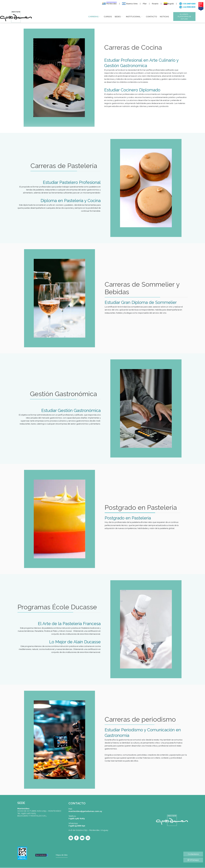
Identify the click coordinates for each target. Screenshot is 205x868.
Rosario (155, 4)
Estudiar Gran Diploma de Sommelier (141, 302)
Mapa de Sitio (62, 855)
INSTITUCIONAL (133, 17)
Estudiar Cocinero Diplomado (132, 90)
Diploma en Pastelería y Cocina (71, 201)
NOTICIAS (164, 17)
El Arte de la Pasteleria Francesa (69, 624)
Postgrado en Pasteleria (141, 507)
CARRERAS (93, 17)
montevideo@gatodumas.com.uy (85, 811)
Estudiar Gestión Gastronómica (71, 410)
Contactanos (193, 854)
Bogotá (169, 4)
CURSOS (108, 17)
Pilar (145, 4)
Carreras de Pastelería (64, 166)
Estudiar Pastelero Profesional (72, 182)
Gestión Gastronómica (63, 394)
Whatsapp (193, 860)
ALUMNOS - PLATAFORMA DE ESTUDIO (184, 17)
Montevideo (109, 4)
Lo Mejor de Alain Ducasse (75, 642)
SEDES (118, 17)
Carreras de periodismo (140, 719)
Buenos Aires (130, 4)
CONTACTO (151, 17)
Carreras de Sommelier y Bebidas (142, 288)
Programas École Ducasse (57, 607)
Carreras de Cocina (133, 47)
